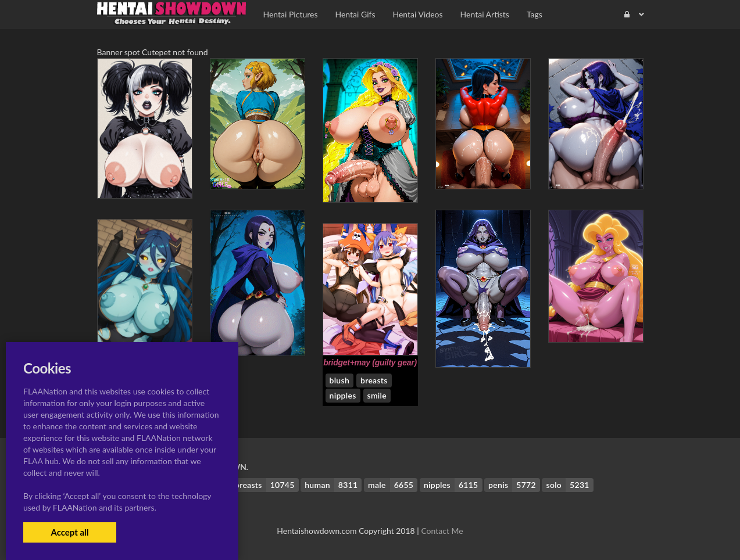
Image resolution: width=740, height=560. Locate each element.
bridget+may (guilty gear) (370, 362)
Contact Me (442, 531)
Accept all (69, 532)
